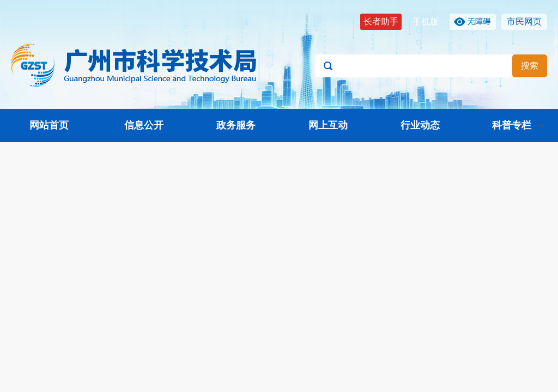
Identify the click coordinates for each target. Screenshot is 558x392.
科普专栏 (512, 125)
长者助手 (381, 22)
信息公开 (144, 125)
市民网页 (524, 22)
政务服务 (236, 125)
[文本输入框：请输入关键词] (431, 66)
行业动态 (420, 125)
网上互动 (328, 125)
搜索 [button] (530, 66)
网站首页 (49, 125)
